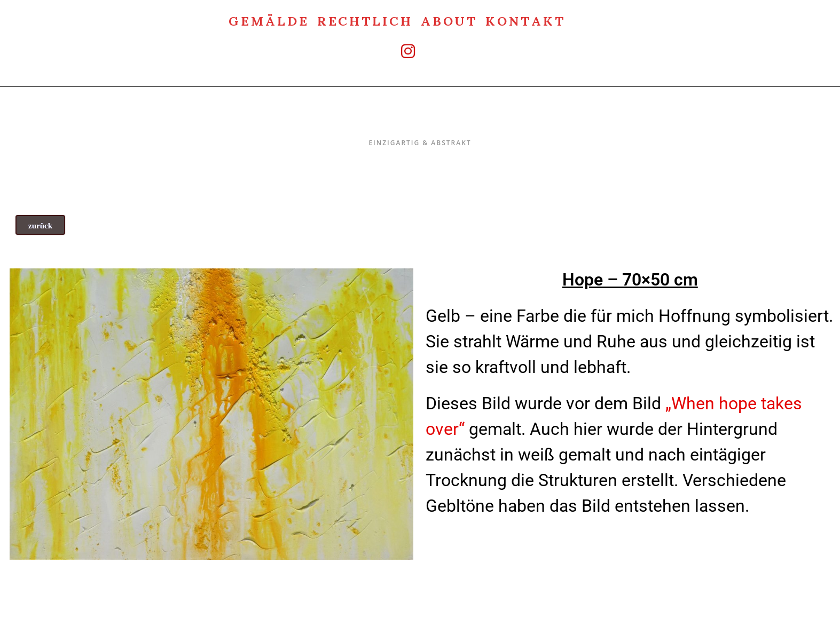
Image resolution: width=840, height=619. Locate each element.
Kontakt (525, 20)
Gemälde (269, 20)
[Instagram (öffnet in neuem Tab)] (397, 51)
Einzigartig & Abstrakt (420, 120)
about (449, 20)
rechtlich (365, 20)
